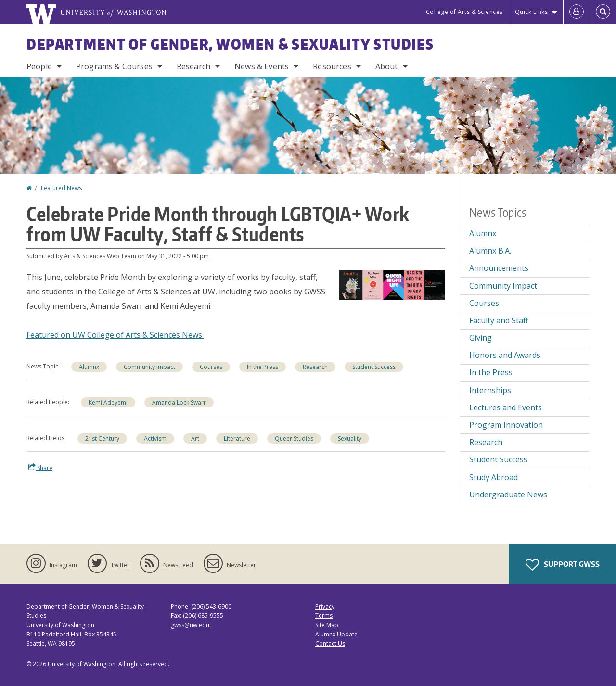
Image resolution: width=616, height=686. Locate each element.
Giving (481, 338)
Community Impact (503, 286)
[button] (392, 284)
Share (40, 468)
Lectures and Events (506, 407)
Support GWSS (563, 565)
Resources (332, 66)
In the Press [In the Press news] (263, 367)
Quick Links (532, 12)
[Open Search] (603, 12)
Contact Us (330, 643)
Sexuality (350, 438)
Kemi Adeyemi (108, 402)
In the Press (491, 372)
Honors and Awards (505, 355)
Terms (324, 616)
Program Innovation (506, 425)
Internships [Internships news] (490, 390)
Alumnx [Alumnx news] (89, 367)
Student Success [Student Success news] (374, 367)
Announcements (499, 268)
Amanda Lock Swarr (179, 402)
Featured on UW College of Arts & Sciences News (115, 335)
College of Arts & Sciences (464, 12)
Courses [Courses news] (211, 367)
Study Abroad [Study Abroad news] (494, 477)
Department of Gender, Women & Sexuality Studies (230, 44)
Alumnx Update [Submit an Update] (336, 634)
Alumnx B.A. (490, 251)
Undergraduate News (508, 495)
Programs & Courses (114, 66)
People (39, 66)
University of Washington (82, 664)
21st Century (102, 438)
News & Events (262, 66)
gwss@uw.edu (190, 625)
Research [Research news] (315, 367)
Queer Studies (294, 438)
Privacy (325, 606)
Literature (237, 438)
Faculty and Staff (499, 320)
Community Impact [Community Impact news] (149, 367)
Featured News (61, 188)
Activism (155, 438)
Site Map (327, 625)
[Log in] (577, 12)
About (387, 66)
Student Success (498, 459)
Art (195, 438)
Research (193, 66)
